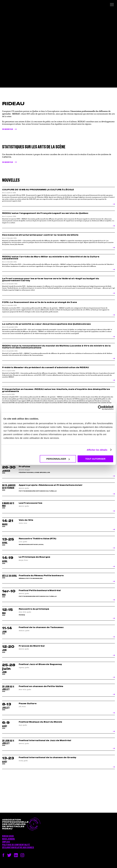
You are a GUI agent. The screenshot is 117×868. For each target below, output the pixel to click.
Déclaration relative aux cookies (18, 848)
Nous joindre (9, 839)
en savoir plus (8, 162)
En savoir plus (8, 129)
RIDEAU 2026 (8, 836)
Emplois (6, 842)
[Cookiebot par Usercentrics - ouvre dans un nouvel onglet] (100, 408)
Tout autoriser (95, 459)
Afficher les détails (97, 450)
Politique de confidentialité (16, 845)
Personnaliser (58, 459)
